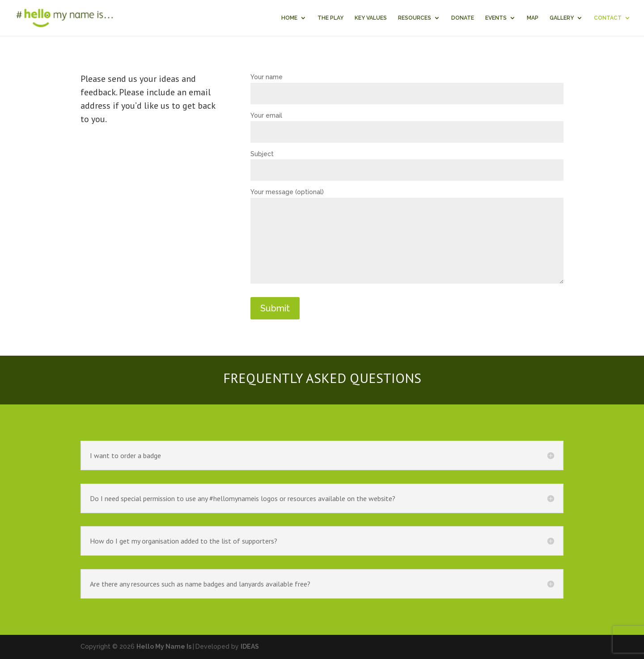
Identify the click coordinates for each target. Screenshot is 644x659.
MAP (533, 18)
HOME (289, 18)
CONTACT (608, 18)
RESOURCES (415, 18)
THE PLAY (330, 18)
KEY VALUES (371, 18)
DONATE (463, 18)
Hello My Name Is (164, 646)
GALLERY (562, 18)
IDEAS (250, 646)
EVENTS (496, 18)
